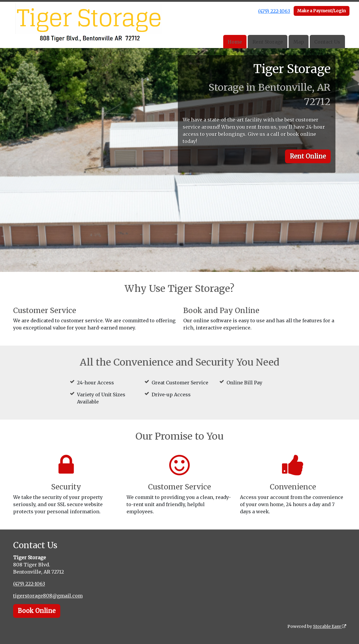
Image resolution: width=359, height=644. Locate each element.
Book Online (37, 611)
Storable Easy (330, 626)
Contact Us (327, 42)
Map (299, 42)
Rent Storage (268, 42)
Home (235, 42)
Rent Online (308, 156)
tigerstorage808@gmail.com (48, 596)
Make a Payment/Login (322, 11)
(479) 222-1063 (274, 11)
